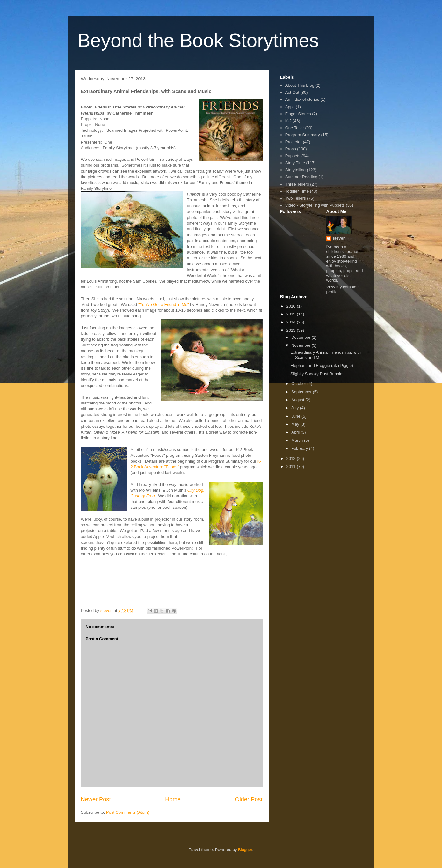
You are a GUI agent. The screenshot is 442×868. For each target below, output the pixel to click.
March (298, 440)
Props (291, 149)
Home (173, 799)
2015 (292, 314)
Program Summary (303, 135)
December (301, 337)
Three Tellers (297, 184)
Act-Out (292, 92)
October (299, 384)
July (296, 408)
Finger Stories (298, 114)
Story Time (295, 163)
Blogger (245, 850)
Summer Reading (301, 177)
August (298, 400)
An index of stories (302, 99)
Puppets (293, 156)
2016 (292, 306)
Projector (293, 142)
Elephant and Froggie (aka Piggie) (322, 365)
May (296, 424)
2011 (292, 467)
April (296, 432)
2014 (292, 322)
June (296, 416)
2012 (292, 459)
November (301, 345)
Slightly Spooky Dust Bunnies (317, 374)
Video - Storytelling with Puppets (315, 205)
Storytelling (295, 170)
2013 (292, 330)
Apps (290, 107)
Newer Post (96, 799)
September (302, 392)
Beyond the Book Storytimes (198, 40)
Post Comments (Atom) (128, 812)
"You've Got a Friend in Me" (164, 304)
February (300, 448)
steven (339, 238)
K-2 (288, 121)
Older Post (249, 799)
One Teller (295, 128)
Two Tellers (296, 198)
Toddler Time (297, 191)
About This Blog (300, 85)
